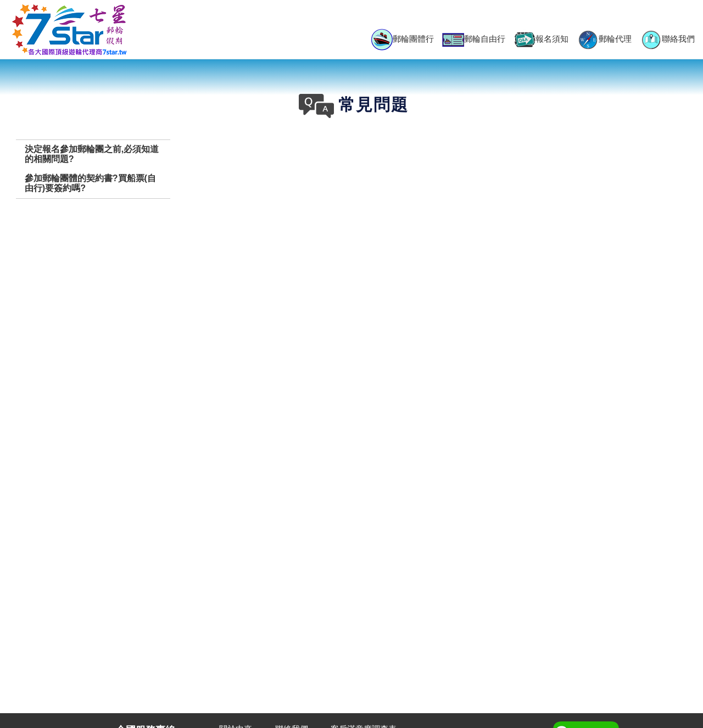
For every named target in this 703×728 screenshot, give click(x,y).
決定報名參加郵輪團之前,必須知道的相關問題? (92, 154)
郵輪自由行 (474, 40)
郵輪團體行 (402, 40)
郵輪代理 (604, 40)
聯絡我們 (667, 40)
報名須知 (541, 40)
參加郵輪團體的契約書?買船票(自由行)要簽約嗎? (90, 183)
